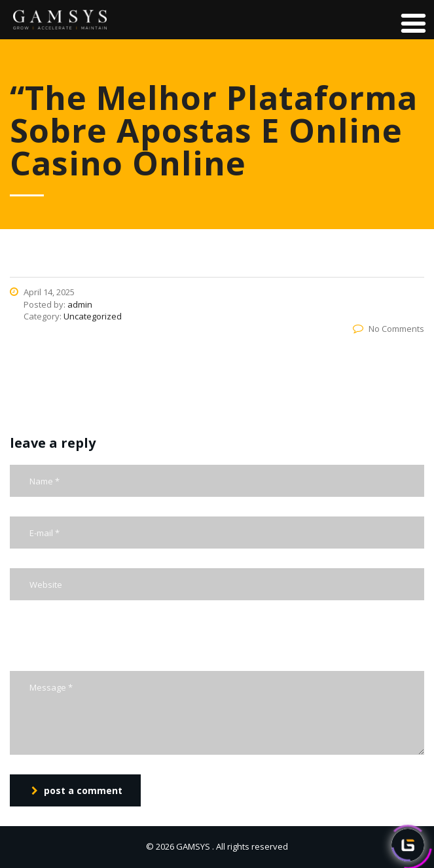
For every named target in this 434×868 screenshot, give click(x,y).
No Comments (389, 329)
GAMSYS (193, 846)
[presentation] (109, 645)
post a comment (77, 790)
